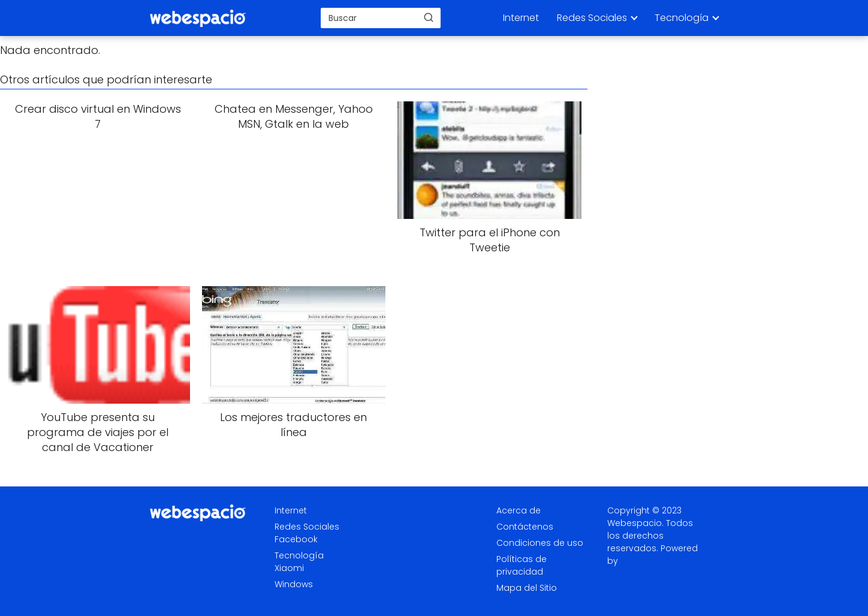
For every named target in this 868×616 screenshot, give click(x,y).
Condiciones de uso (540, 543)
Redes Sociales (592, 18)
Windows (294, 584)
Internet (521, 18)
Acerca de (519, 510)
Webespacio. (635, 523)
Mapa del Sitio (527, 588)
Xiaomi (289, 568)
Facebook (296, 539)
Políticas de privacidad (522, 565)
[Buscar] (429, 17)
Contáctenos (525, 527)
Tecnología (682, 18)
